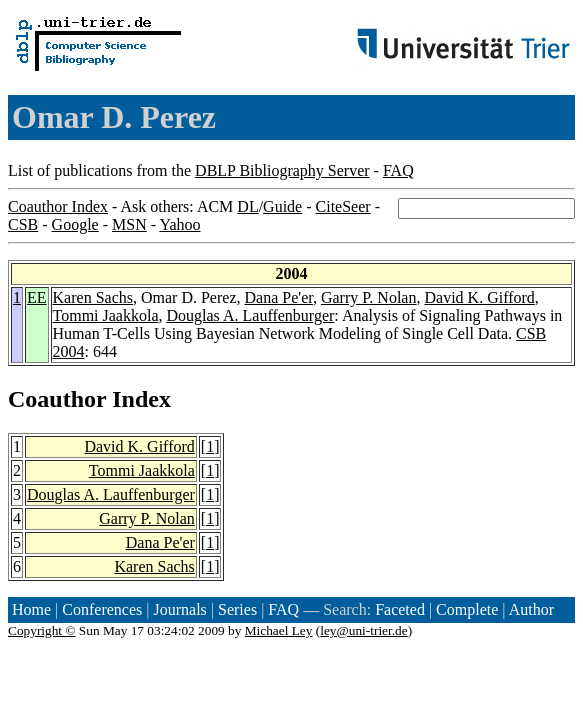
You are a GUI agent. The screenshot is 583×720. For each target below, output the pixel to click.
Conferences (102, 609)
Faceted (400, 609)
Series (237, 609)
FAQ (398, 170)
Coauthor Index (58, 206)
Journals (179, 609)
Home (31, 609)
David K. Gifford (479, 297)
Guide (282, 206)
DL (247, 206)
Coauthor (57, 399)
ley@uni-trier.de (363, 630)
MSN (129, 224)
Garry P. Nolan (369, 297)
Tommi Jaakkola (106, 315)
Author (531, 609)
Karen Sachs (93, 297)
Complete (467, 609)
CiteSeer (343, 206)
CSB (23, 224)
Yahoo (179, 224)
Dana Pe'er (278, 297)
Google (75, 224)
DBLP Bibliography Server (282, 170)
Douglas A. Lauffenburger (251, 315)
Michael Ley (279, 630)
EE (37, 297)
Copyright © (42, 630)
